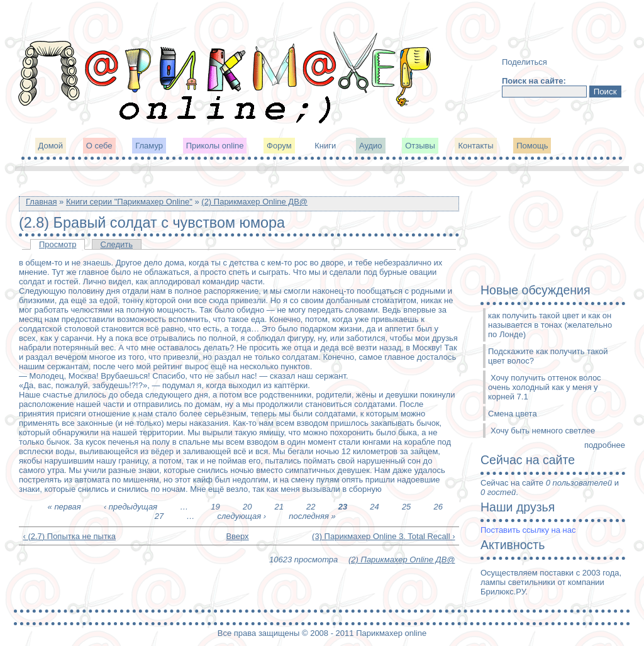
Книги (325, 146)
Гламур (149, 146)
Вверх (234, 536)
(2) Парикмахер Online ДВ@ (254, 202)
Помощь (532, 146)
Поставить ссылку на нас (528, 530)
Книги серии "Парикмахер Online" (129, 202)
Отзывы (420, 146)
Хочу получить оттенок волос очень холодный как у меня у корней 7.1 (545, 387)
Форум (279, 146)
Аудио (371, 146)
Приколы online (215, 146)
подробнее (605, 445)
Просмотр (58, 244)
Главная (41, 202)
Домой (51, 146)
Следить (117, 244)
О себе (99, 146)
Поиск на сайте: (534, 81)
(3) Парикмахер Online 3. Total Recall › (383, 536)
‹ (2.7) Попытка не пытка (70, 536)
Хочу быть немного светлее (543, 431)
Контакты (475, 146)
